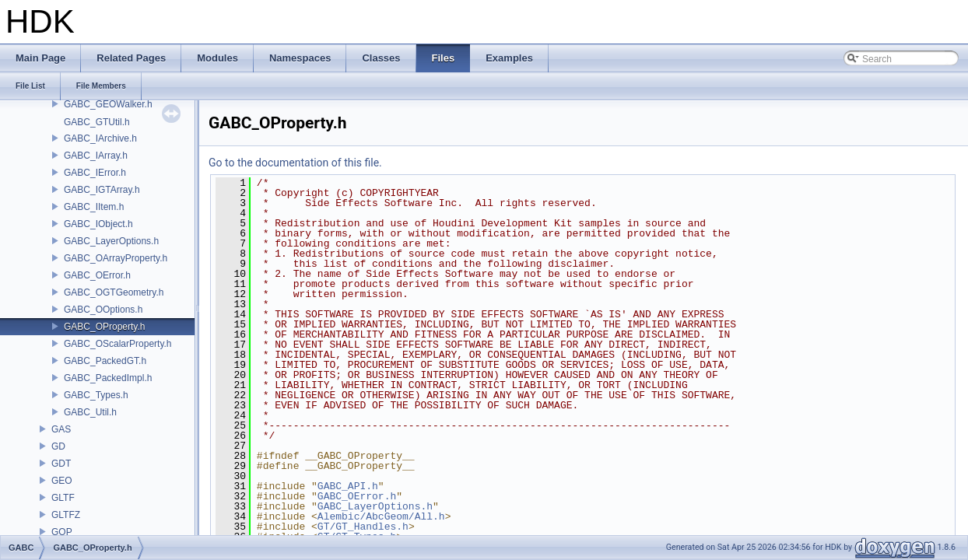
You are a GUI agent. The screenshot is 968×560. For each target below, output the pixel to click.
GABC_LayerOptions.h (111, 241)
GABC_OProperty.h (104, 327)
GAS (61, 429)
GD (58, 446)
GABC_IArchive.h (100, 138)
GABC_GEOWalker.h (108, 104)
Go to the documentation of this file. (295, 163)
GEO (62, 481)
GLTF (63, 498)
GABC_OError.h (97, 275)
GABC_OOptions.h (103, 310)
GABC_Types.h (96, 395)
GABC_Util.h (90, 412)
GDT (61, 464)
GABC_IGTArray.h (102, 190)
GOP (62, 532)
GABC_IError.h (95, 173)
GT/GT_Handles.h (363, 527)
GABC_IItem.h (94, 207)
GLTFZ (66, 515)
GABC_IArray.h (96, 156)
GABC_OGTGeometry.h (114, 292)
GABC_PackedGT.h (105, 361)
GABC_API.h (348, 486)
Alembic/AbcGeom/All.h (381, 516)
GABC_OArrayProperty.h (116, 258)
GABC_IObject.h (98, 224)
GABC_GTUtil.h (97, 122)
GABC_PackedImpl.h (108, 378)
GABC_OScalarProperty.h (118, 344)
